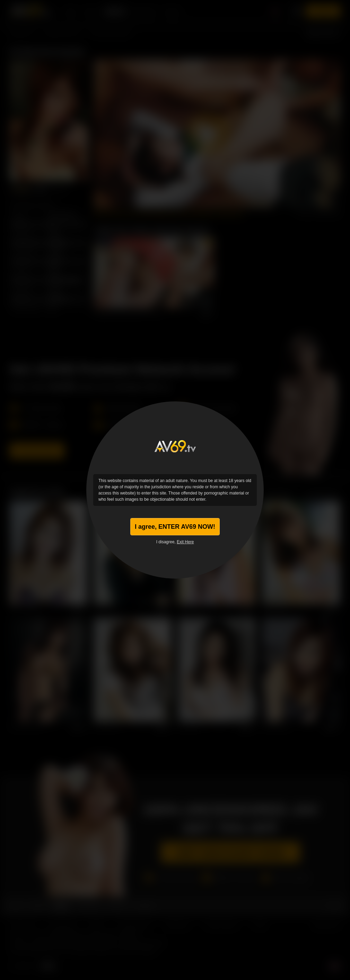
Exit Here (185, 542)
